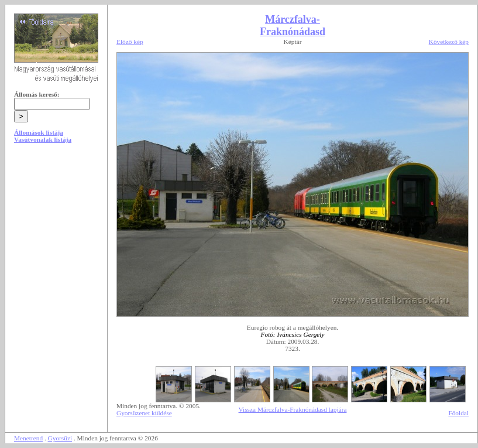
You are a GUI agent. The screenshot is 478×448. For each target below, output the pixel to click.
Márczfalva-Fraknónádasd (293, 25)
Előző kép (130, 42)
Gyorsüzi (60, 438)
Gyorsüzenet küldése (144, 413)
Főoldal (458, 413)
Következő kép (449, 42)
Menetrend (28, 438)
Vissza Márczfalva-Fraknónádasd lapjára (293, 409)
